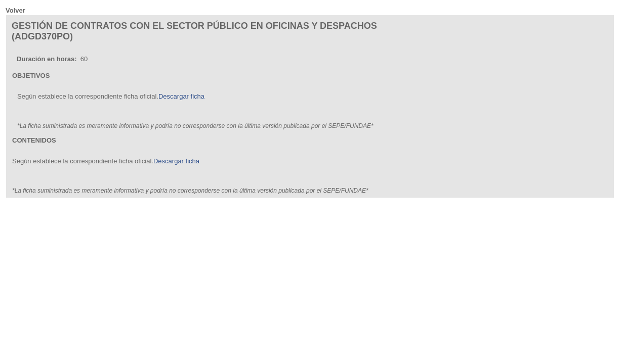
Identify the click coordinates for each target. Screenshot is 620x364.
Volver (15, 10)
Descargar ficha (181, 96)
